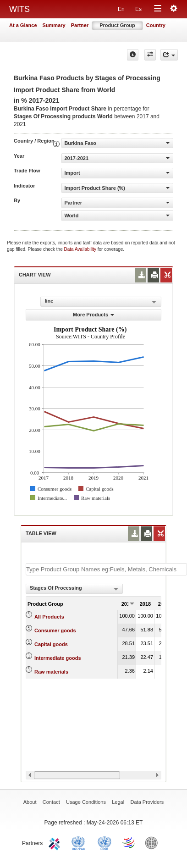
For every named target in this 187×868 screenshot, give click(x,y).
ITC (56, 842)
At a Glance (23, 25)
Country (156, 25)
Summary (54, 25)
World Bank (154, 842)
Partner (80, 25)
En (121, 9)
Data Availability (81, 249)
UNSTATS (104, 842)
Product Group (117, 25)
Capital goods (51, 644)
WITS (19, 9)
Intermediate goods (58, 658)
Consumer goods (55, 630)
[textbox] (106, 569)
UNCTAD (80, 842)
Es (138, 9)
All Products (49, 617)
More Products (93, 315)
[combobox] (74, 589)
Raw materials (51, 672)
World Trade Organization (129, 842)
